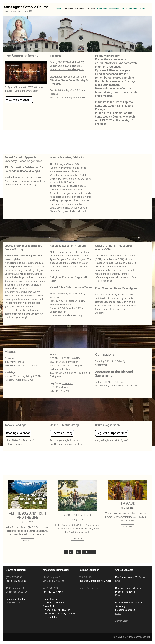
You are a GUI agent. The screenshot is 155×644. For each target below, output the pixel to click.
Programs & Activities (85, 9)
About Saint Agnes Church (134, 9)
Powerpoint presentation (34, 181)
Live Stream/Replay (69, 362)
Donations (68, 9)
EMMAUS (128, 504)
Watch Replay (12, 181)
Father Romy (76, 315)
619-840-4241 (86, 577)
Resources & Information (108, 9)
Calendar (68, 383)
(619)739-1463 (14, 603)
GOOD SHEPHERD (77, 515)
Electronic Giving (62, 433)
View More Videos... (19, 100)
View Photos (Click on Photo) (21, 185)
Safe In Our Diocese (89, 588)
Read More (27, 541)
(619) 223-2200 (105, 281)
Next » (89, 552)
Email (118, 581)
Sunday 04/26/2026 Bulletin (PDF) (67, 69)
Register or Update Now (112, 433)
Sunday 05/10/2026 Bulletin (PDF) (67, 62)
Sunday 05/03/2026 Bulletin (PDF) (67, 66)
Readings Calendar (18, 433)
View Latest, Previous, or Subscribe (68, 77)
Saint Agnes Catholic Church (26, 7)
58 (78, 552)
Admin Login (122, 621)
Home (59, 9)
